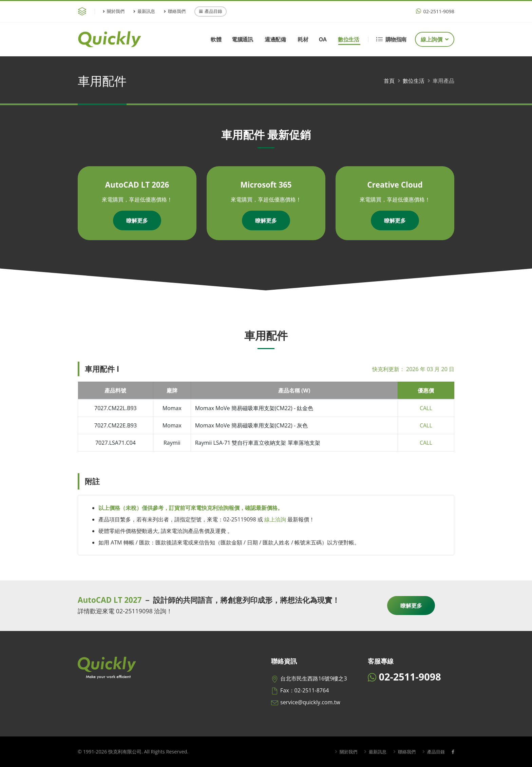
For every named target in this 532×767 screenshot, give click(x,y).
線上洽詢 (275, 519)
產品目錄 (211, 11)
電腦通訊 (242, 39)
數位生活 (348, 39)
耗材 (303, 39)
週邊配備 (275, 39)
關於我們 (114, 11)
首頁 (389, 81)
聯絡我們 (175, 11)
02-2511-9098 (435, 11)
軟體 (216, 39)
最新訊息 (144, 11)
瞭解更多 (137, 220)
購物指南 (391, 39)
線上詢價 (435, 39)
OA (322, 39)
